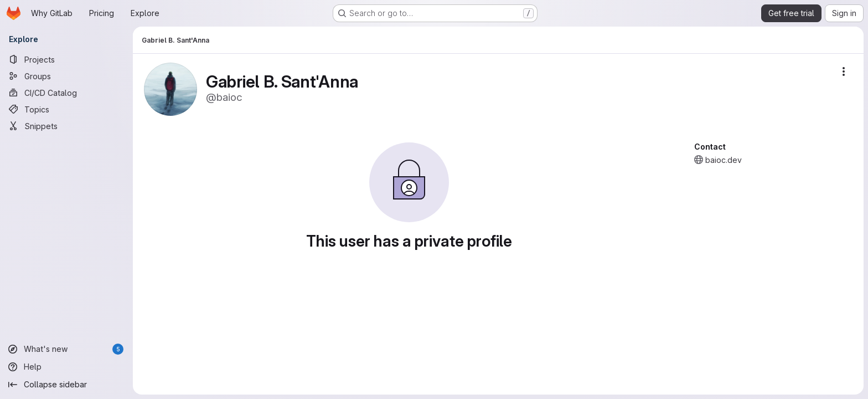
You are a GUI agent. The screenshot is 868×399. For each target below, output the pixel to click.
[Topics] (66, 109)
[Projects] (66, 59)
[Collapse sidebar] (66, 385)
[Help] (66, 367)
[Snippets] (66, 126)
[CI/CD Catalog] (66, 93)
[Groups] (66, 76)
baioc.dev (724, 160)
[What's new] (66, 349)
